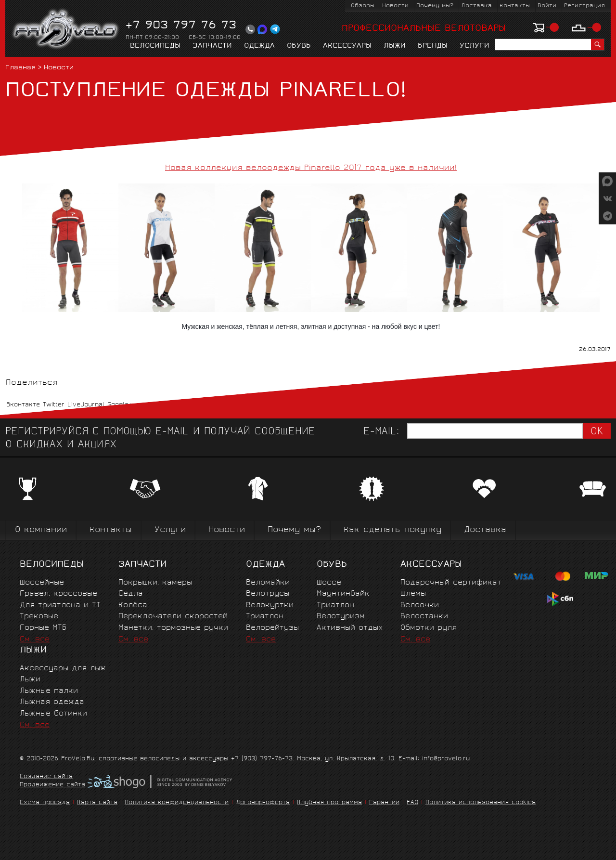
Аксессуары (347, 46)
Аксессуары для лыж (63, 669)
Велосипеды (155, 46)
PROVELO (66, 29)
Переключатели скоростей (173, 617)
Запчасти (212, 46)
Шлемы (413, 594)
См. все (35, 640)
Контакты (515, 6)
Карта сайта (97, 803)
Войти (547, 6)
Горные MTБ (43, 628)
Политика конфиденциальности (177, 803)
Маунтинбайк (343, 594)
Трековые (39, 617)
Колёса (133, 606)
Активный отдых (350, 628)
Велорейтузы (272, 628)
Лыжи (395, 46)
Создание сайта (46, 777)
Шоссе (329, 583)
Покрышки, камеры (155, 583)
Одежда (259, 46)
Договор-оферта (263, 803)
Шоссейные (42, 583)
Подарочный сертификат (451, 583)
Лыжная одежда (52, 702)
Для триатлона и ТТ (60, 606)
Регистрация (584, 6)
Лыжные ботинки (53, 714)
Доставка (476, 6)
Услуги (475, 46)
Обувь (299, 46)
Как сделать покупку (392, 530)
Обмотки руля (429, 628)
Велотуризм (341, 617)
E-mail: (381, 432)
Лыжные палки (49, 691)
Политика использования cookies (481, 803)
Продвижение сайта (52, 785)
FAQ (412, 803)
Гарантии (384, 803)
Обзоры (363, 6)
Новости (395, 6)
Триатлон (265, 617)
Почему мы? (435, 6)
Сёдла (131, 594)
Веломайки (268, 583)
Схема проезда (45, 803)
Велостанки (424, 617)
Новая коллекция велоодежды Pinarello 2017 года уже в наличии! (311, 168)
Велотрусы (268, 594)
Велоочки (420, 606)
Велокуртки (270, 606)
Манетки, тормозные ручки (173, 628)
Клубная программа (329, 803)
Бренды (433, 46)
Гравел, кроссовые (58, 594)
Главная (20, 68)
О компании (41, 530)
